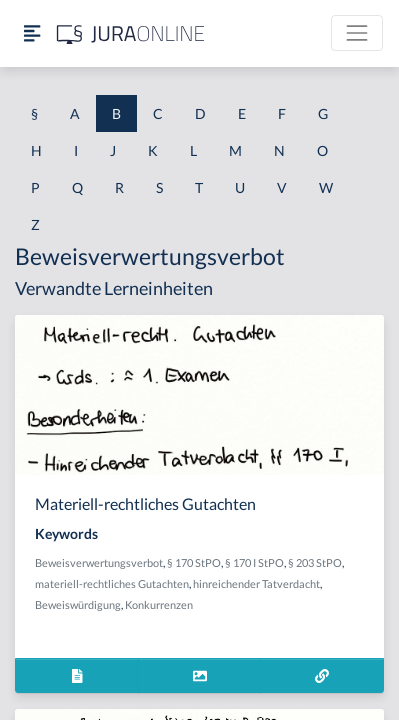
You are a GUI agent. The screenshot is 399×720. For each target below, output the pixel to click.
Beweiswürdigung (78, 604)
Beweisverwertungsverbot (99, 562)
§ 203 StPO (315, 562)
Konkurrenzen (159, 604)
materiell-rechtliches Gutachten (112, 583)
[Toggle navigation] (357, 33)
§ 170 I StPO (254, 562)
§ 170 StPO (194, 562)
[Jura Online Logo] (131, 33)
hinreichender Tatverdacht (256, 583)
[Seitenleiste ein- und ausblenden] (32, 33)
